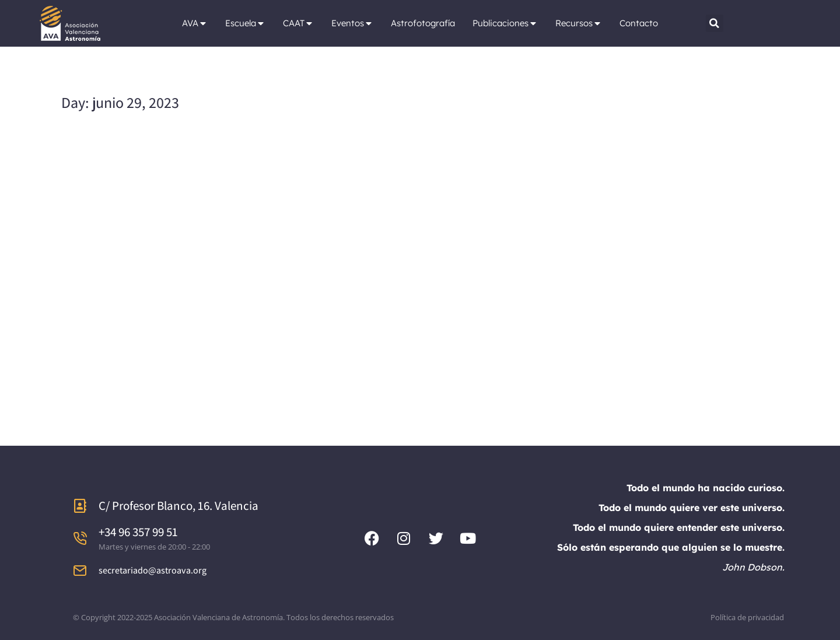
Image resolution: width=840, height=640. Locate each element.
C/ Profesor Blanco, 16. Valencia (178, 506)
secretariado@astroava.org (153, 570)
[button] (715, 23)
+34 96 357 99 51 (138, 532)
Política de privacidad (747, 618)
